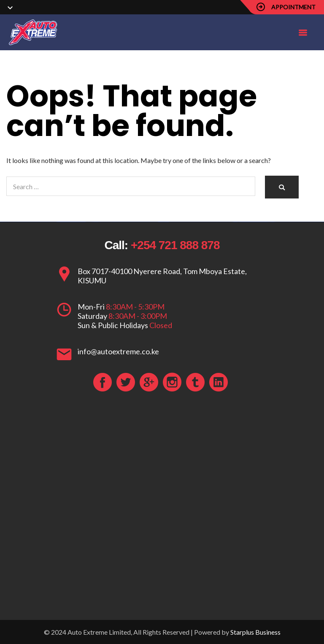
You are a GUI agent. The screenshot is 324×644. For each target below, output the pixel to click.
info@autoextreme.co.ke (118, 351)
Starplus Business (255, 632)
